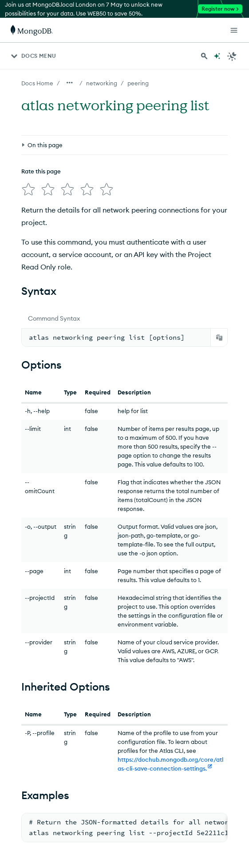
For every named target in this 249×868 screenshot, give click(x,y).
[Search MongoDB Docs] (204, 56)
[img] (28, 189)
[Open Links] (234, 30)
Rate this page (41, 171)
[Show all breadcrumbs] (70, 83)
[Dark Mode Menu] (232, 56)
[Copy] (219, 338)
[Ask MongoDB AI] (217, 56)
